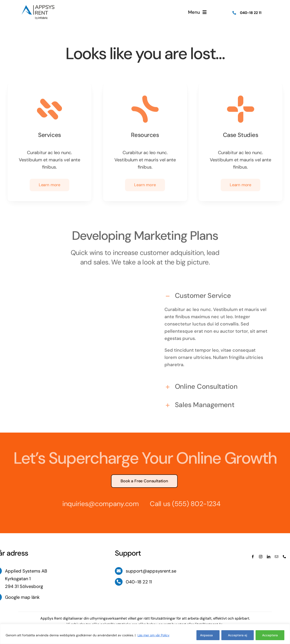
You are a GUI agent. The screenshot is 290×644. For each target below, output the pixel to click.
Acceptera (270, 635)
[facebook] (253, 557)
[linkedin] (269, 557)
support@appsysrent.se (151, 571)
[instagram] (261, 557)
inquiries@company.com (98, 504)
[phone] (284, 557)
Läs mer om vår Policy (153, 635)
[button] (217, 293)
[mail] (277, 557)
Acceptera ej (238, 635)
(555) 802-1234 (194, 504)
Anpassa (206, 635)
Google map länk (22, 597)
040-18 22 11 (251, 12)
